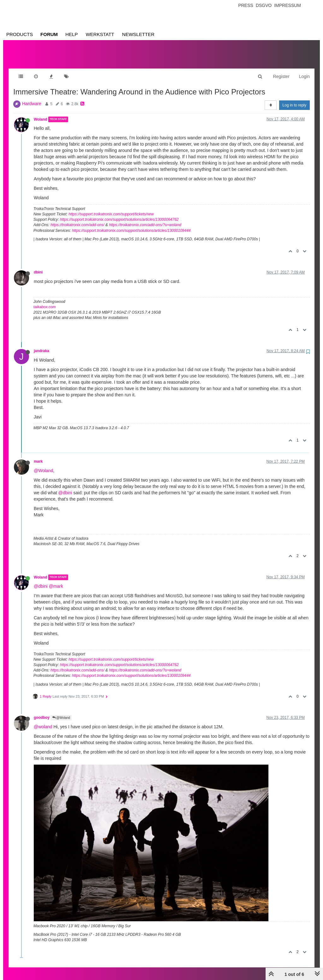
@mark (56, 580)
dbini (38, 266)
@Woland (43, 464)
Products (20, 34)
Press (246, 5)
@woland (43, 720)
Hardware (32, 97)
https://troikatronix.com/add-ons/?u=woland (145, 219)
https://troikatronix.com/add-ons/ (77, 219)
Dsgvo (264, 5)
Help (71, 34)
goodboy (42, 711)
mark (38, 455)
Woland (41, 113)
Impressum (288, 5)
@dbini (65, 486)
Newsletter (138, 34)
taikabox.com (45, 301)
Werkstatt (100, 34)
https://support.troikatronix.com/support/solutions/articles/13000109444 (131, 224)
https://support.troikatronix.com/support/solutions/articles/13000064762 (119, 213)
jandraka (41, 345)
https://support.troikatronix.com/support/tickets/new (111, 208)
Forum (49, 34)
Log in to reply (294, 99)
